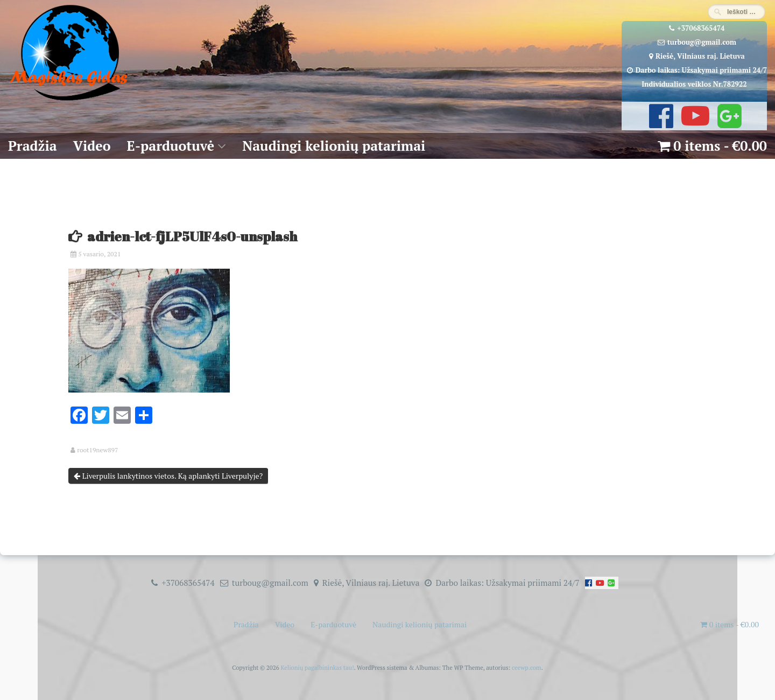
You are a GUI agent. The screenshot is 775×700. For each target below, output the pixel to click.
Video (92, 146)
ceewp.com (527, 667)
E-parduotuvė (171, 146)
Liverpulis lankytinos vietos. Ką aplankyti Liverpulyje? (168, 476)
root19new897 (97, 450)
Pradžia (33, 146)
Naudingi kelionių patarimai (334, 146)
